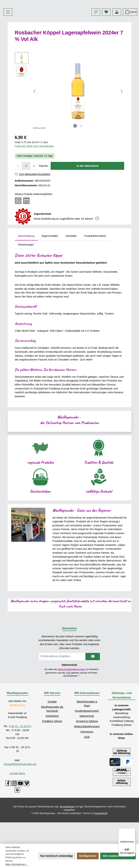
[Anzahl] (26, 193)
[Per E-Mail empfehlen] (26, 227)
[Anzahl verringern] (18, 193)
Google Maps (17, 800)
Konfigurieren (88, 856)
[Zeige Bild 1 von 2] (75, 153)
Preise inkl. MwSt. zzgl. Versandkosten (34, 173)
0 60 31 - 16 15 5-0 (20, 753)
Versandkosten (67, 834)
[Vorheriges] (35, 118)
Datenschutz (87, 743)
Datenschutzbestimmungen (71, 696)
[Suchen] (96, 39)
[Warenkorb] (130, 39)
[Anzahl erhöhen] (34, 193)
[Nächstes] (121, 118)
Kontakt (52, 729)
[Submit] (93, 684)
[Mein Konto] (117, 39)
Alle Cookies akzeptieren (118, 856)
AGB (68, 700)
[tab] (26, 263)
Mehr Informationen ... (17, 864)
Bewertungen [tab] (26, 272)
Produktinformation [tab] (95, 263)
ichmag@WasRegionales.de (20, 791)
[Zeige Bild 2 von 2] (81, 153)
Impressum (87, 759)
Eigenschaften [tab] (50, 263)
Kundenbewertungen (87, 738)
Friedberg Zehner (52, 748)
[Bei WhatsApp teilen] (18, 227)
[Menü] (8, 39)
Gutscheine (52, 743)
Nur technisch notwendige (57, 856)
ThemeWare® (100, 840)
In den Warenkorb (88, 193)
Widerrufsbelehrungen (87, 753)
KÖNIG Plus (17, 732)
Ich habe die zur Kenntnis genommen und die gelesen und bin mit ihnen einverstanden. (71, 700)
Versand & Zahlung (87, 748)
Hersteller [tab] (71, 263)
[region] (70, 118)
